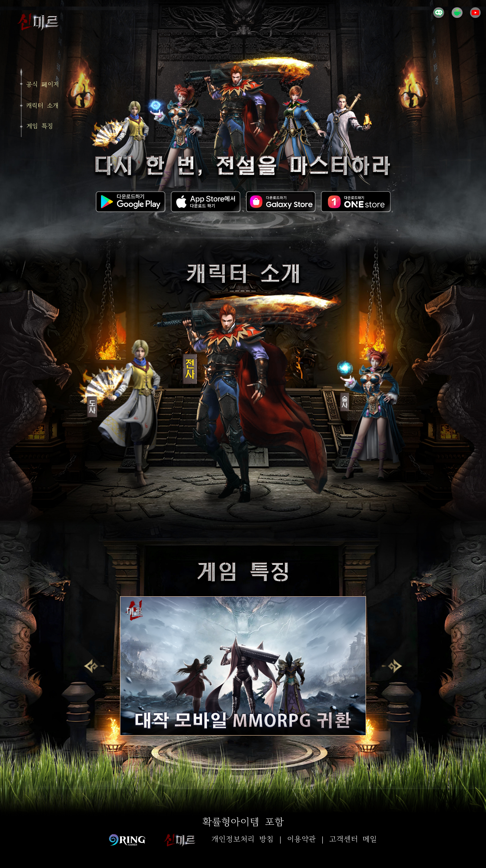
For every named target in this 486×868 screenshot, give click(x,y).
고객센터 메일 (353, 840)
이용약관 (301, 840)
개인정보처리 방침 (243, 840)
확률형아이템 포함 (243, 823)
